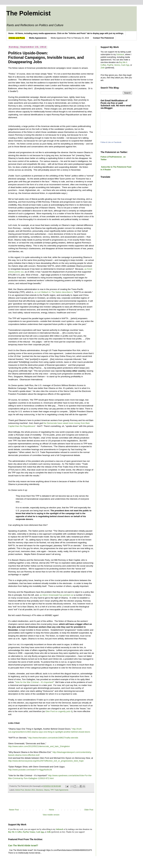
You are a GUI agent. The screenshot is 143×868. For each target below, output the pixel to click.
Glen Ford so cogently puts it (59, 711)
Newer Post (14, 810)
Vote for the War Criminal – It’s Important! (34, 682)
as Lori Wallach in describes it (53, 292)
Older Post (89, 810)
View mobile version (51, 815)
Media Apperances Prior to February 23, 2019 (70, 38)
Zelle (103, 68)
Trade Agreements (61, 790)
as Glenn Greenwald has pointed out (57, 595)
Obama (47, 790)
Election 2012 (30, 790)
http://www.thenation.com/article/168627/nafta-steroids (53, 738)
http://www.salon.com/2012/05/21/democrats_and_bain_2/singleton (39, 746)
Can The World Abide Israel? (23, 845)
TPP (52, 790)
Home (52, 810)
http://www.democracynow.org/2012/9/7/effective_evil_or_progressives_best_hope (46, 761)
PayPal (110, 65)
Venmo (117, 65)
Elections (40, 790)
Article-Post (20, 790)
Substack (120, 54)
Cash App (125, 65)
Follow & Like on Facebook (111, 142)
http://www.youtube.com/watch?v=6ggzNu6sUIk (30, 770)
